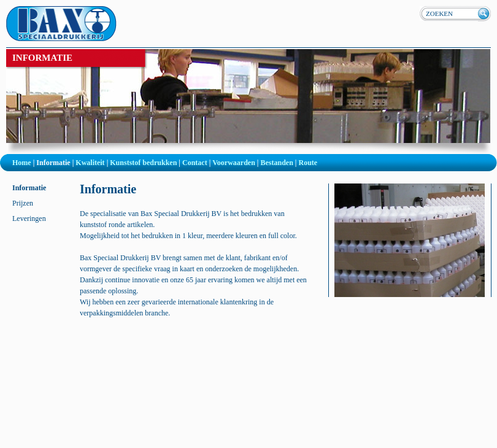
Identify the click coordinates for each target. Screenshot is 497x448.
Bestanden (277, 163)
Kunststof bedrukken (143, 163)
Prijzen (23, 203)
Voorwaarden (234, 163)
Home (22, 163)
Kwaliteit (90, 163)
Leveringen (29, 218)
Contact (195, 163)
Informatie (53, 163)
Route (308, 163)
